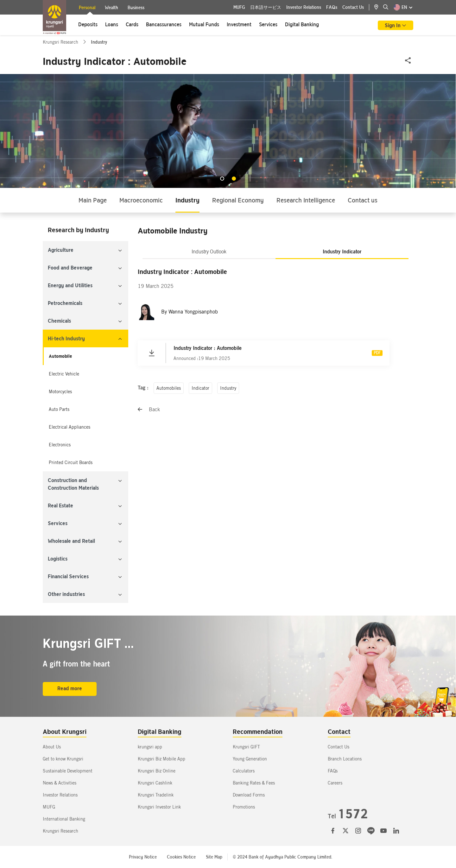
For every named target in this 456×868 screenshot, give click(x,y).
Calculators (244, 771)
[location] (379, 7)
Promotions (244, 807)
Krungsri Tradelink (156, 795)
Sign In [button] (393, 25)
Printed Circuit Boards (71, 462)
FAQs (332, 7)
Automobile (60, 356)
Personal (87, 8)
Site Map (214, 857)
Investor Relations (304, 7)
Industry (187, 200)
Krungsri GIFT (246, 747)
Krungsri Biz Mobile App (161, 759)
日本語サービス (266, 7)
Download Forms (249, 795)
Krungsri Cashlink (155, 783)
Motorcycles (60, 392)
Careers (335, 783)
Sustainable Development (68, 771)
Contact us (363, 200)
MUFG (239, 7)
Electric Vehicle (64, 374)
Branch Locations (345, 759)
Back (149, 409)
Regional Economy (238, 200)
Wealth (111, 8)
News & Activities (60, 783)
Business (136, 8)
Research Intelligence (306, 200)
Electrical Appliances (70, 427)
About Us (52, 747)
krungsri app (150, 747)
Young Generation (250, 759)
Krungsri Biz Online (157, 771)
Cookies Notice (181, 857)
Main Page (93, 200)
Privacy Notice (143, 857)
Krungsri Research (61, 42)
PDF (377, 353)
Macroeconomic (141, 200)
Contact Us (353, 7)
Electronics (60, 445)
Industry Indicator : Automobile (208, 348)
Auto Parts (59, 409)
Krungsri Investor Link (159, 807)
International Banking (64, 819)
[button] (222, 179)
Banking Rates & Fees (254, 783)
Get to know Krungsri (63, 759)
